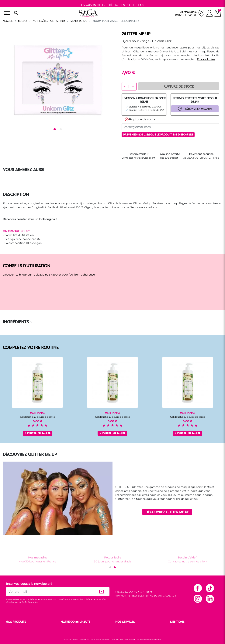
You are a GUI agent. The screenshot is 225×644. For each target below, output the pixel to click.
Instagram (198, 599)
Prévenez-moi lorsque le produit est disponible (158, 135)
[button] (110, 567)
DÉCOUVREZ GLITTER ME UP (167, 512)
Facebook (198, 588)
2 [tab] (61, 130)
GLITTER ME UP (136, 34)
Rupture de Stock (179, 87)
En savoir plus (206, 59)
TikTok (210, 588)
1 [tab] (55, 130)
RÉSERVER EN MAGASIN (198, 109)
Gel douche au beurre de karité (37, 417)
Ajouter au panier (38, 434)
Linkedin (210, 599)
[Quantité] (129, 86)
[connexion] (209, 14)
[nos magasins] (189, 13)
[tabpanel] (58, 79)
